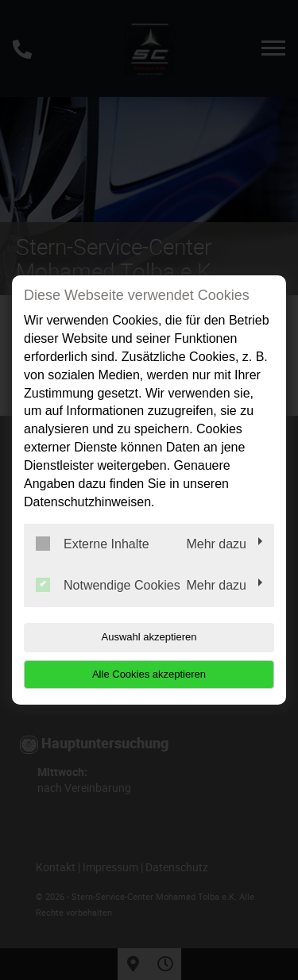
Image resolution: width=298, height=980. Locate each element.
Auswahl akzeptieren (149, 637)
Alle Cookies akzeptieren (149, 674)
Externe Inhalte (93, 544)
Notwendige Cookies (108, 585)
